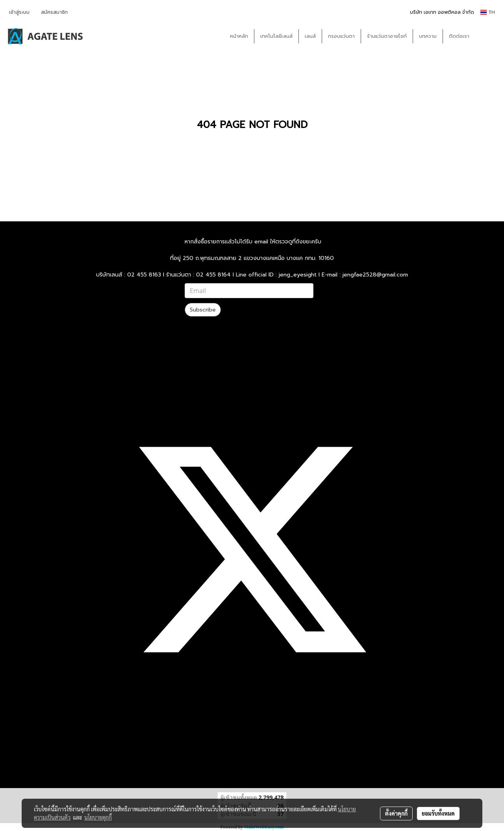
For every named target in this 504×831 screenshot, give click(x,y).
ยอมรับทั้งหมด (438, 813)
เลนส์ (310, 36)
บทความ (428, 36)
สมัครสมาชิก (54, 12)
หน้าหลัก (239, 36)
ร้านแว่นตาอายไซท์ (387, 36)
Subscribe (203, 310)
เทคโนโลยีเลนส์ (276, 36)
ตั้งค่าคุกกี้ (396, 813)
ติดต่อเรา (459, 36)
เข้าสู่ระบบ (19, 12)
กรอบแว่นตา (341, 36)
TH (488, 12)
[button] (487, 36)
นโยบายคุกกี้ (98, 817)
